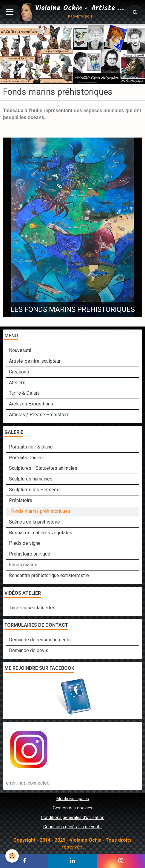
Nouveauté (20, 350)
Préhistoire (21, 500)
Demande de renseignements (40, 640)
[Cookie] (12, 856)
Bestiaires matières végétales (41, 533)
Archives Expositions (31, 404)
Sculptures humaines (31, 479)
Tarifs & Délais (24, 393)
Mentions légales (73, 799)
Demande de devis (29, 650)
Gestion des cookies (72, 808)
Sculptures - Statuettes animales (43, 468)
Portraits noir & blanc (31, 447)
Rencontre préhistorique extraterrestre (49, 575)
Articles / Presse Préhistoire (39, 415)
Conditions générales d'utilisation (73, 818)
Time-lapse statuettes (32, 608)
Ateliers (17, 383)
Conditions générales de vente (72, 827)
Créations (19, 372)
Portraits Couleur (27, 458)
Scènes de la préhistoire (34, 522)
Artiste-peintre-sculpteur (35, 361)
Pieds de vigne (25, 543)
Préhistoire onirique (30, 554)
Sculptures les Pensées (34, 490)
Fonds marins (23, 565)
